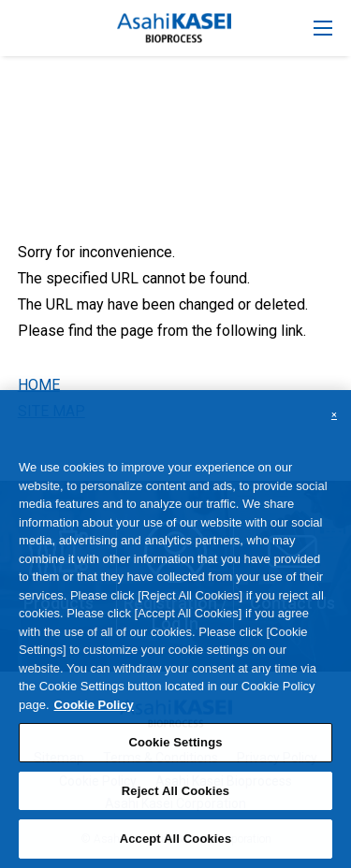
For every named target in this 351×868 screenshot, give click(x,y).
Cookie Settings (175, 751)
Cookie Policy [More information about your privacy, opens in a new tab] (94, 713)
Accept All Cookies (176, 848)
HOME (39, 385)
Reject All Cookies (175, 799)
